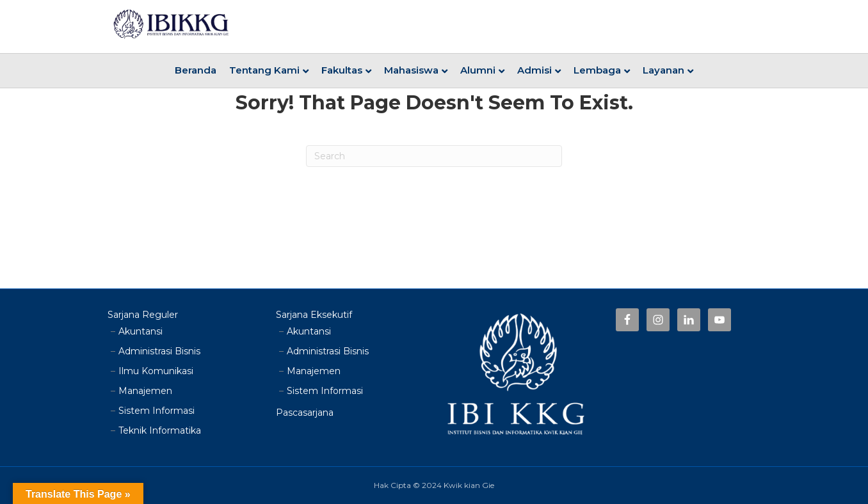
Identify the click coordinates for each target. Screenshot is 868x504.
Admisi (534, 70)
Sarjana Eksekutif (314, 315)
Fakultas (342, 70)
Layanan (663, 70)
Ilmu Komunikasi (156, 371)
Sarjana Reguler (143, 315)
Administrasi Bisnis (159, 351)
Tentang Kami (264, 70)
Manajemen (145, 391)
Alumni (478, 70)
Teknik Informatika (160, 430)
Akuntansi (141, 331)
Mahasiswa (411, 70)
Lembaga (597, 70)
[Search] (434, 156)
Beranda (196, 70)
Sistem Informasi (157, 411)
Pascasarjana (305, 413)
